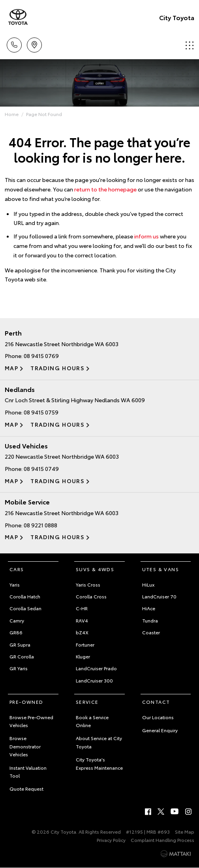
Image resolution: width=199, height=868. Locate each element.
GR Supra (20, 644)
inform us (146, 236)
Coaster (151, 632)
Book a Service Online (92, 721)
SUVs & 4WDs (95, 569)
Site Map (185, 831)
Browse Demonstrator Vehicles (25, 746)
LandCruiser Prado (96, 668)
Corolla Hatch (25, 596)
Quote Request (26, 788)
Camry (17, 620)
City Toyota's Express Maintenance (99, 763)
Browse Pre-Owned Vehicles (31, 721)
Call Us (14, 44)
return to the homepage (105, 189)
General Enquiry (160, 730)
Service (87, 702)
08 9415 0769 (41, 356)
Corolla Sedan (25, 608)
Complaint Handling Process (162, 840)
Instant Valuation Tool (28, 771)
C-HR (82, 608)
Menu (190, 45)
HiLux (148, 584)
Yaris (15, 584)
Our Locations (158, 717)
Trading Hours (57, 368)
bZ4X (82, 632)
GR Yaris (19, 668)
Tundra (150, 620)
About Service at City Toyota (99, 742)
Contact (156, 702)
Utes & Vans (161, 569)
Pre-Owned (26, 702)
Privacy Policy (111, 840)
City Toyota (177, 17)
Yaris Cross (88, 584)
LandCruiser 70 (159, 596)
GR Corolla (22, 656)
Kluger (83, 656)
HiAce (149, 608)
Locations (34, 44)
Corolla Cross (91, 596)
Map (11, 368)
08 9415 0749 (41, 469)
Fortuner (85, 644)
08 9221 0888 (40, 525)
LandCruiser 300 (94, 680)
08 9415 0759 (41, 412)
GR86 (16, 632)
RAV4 (82, 620)
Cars (17, 569)
